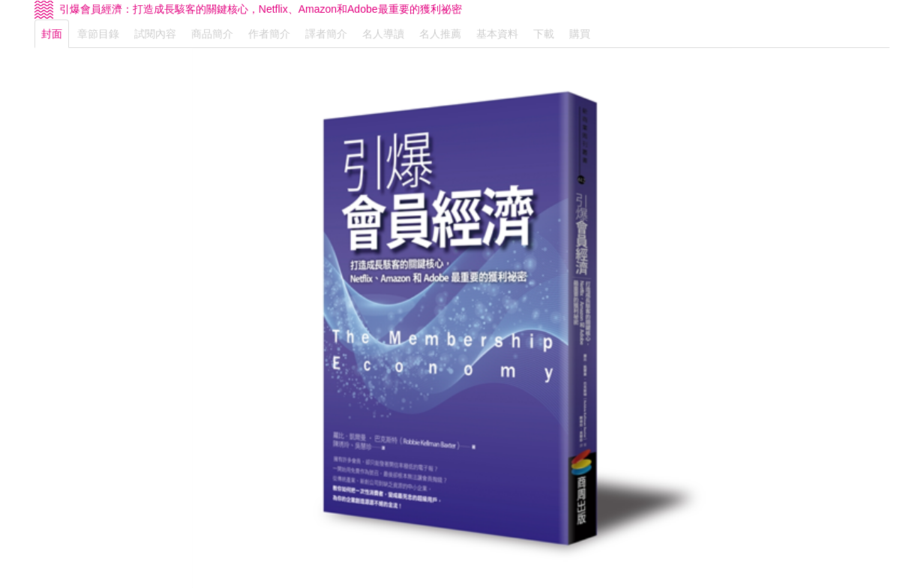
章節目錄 (98, 34)
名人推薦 (440, 34)
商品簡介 (212, 34)
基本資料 (497, 34)
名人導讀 (383, 34)
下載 (544, 34)
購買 (580, 34)
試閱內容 (155, 34)
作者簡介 (269, 34)
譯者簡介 (326, 34)
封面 (52, 34)
